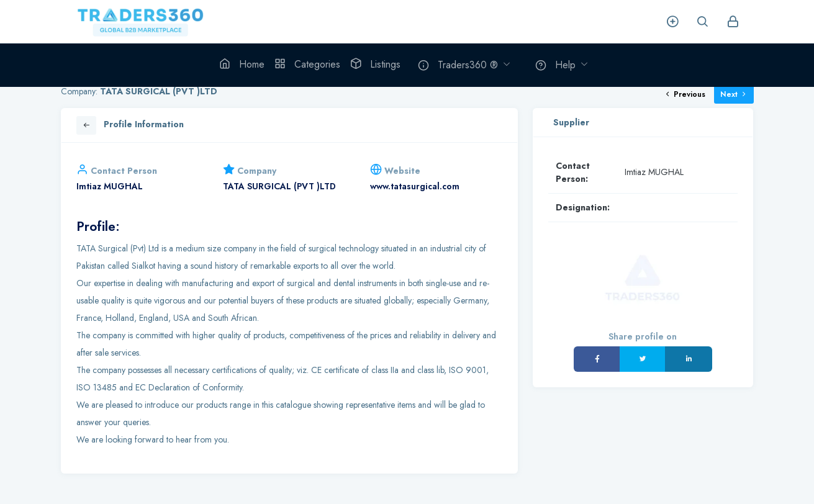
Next (734, 94)
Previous (685, 94)
